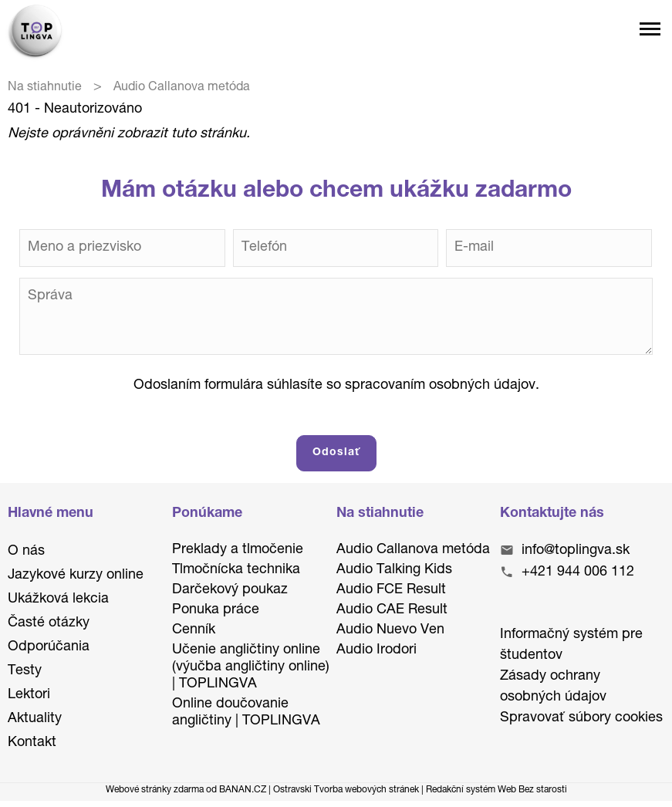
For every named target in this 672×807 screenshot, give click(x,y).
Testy (25, 671)
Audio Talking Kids (394, 570)
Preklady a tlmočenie (238, 550)
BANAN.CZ (243, 790)
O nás (26, 552)
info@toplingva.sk (576, 551)
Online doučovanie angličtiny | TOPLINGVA (246, 713)
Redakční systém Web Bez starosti (496, 790)
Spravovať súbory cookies (581, 718)
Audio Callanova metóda (413, 550)
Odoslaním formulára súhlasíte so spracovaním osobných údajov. (336, 386)
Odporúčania (49, 647)
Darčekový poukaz (230, 590)
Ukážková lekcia (58, 599)
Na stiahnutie (45, 88)
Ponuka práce (216, 610)
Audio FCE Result (391, 590)
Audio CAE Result (392, 610)
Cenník (194, 630)
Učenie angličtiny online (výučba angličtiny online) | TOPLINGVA (251, 667)
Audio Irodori (377, 650)
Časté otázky (49, 623)
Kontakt (32, 743)
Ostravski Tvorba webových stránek (346, 790)
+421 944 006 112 (578, 572)
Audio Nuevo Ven (390, 630)
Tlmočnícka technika (236, 570)
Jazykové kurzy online (76, 576)
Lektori (29, 695)
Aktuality (35, 719)
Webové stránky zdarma (155, 790)
